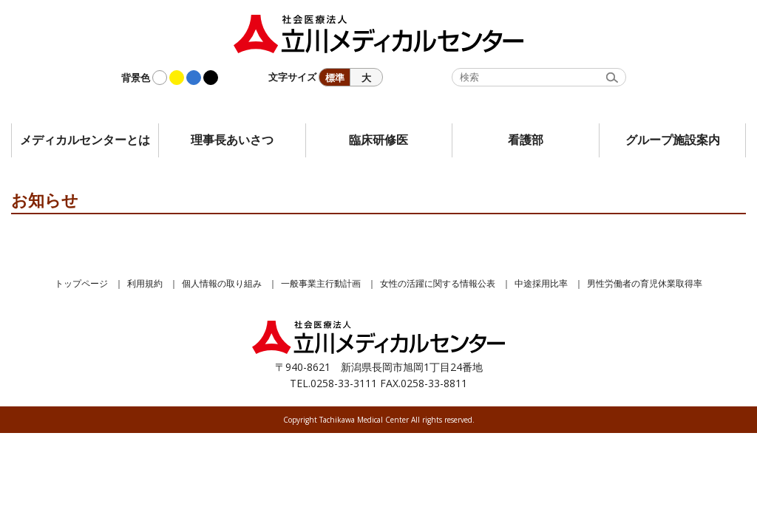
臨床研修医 (378, 140)
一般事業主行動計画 (321, 283)
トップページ (81, 283)
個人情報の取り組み (222, 283)
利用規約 (145, 283)
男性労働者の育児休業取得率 (645, 283)
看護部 (526, 140)
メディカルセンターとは (85, 140)
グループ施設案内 (673, 140)
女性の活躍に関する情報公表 (438, 283)
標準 (335, 78)
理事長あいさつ (232, 140)
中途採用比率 (541, 283)
